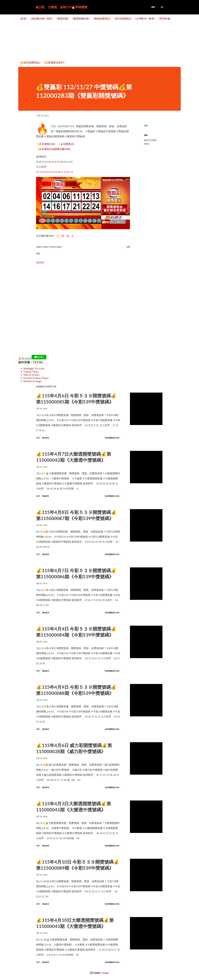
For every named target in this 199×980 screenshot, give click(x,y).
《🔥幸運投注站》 (47, 144)
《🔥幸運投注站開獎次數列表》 (54, 149)
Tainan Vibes (31, 372)
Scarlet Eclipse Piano (36, 378)
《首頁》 (23, 19)
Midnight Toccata (34, 368)
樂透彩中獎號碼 (150, 140)
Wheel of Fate (32, 375)
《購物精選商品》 (102, 19)
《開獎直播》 (63, 19)
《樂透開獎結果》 (81, 19)
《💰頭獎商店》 (67, 144)
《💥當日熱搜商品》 (30, 63)
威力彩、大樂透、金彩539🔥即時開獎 (61, 7)
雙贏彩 (147, 144)
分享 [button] (146, 126)
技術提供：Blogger (99, 973)
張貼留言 (40, 262)
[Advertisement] (94, 41)
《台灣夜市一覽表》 (145, 19)
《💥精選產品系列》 (54, 63)
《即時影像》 (165, 19)
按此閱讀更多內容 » (113, 438)
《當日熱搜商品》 (123, 19)
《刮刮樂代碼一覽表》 (42, 19)
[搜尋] (153, 7)
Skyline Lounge (32, 381)
